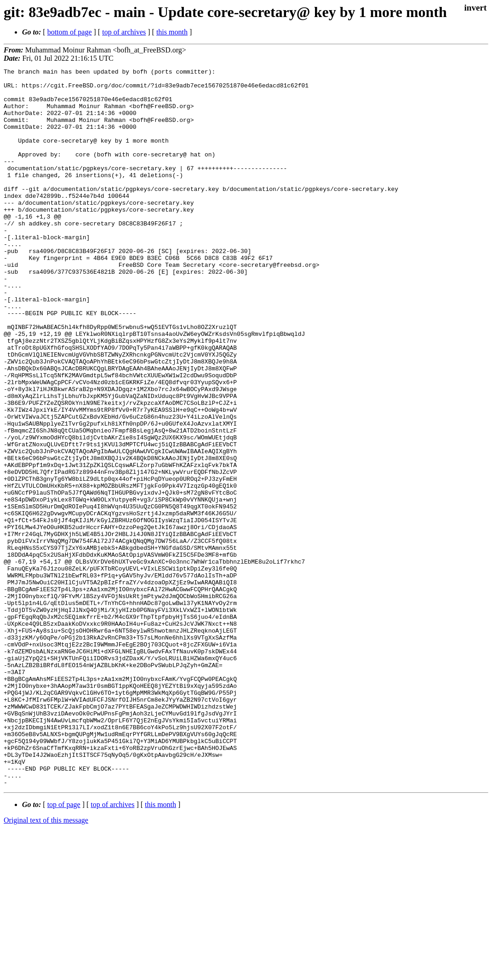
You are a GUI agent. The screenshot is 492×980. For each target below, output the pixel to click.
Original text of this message (46, 964)
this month (172, 32)
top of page (64, 948)
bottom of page (70, 32)
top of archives (124, 32)
